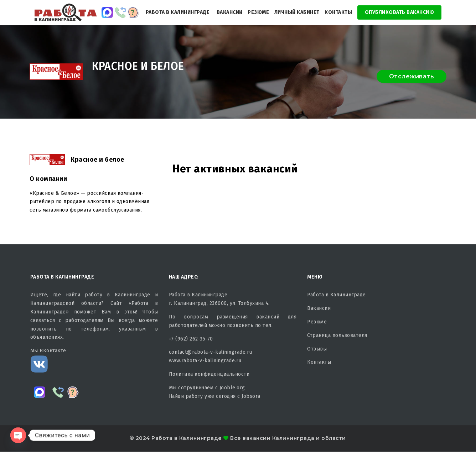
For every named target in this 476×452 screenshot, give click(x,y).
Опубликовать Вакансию (400, 12)
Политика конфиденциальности (209, 374)
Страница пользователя (337, 335)
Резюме (258, 12)
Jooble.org (232, 388)
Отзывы (317, 349)
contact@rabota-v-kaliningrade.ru (211, 352)
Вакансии (230, 12)
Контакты (338, 12)
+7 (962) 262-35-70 (191, 339)
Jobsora (251, 396)
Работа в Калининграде (178, 12)
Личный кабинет (297, 12)
